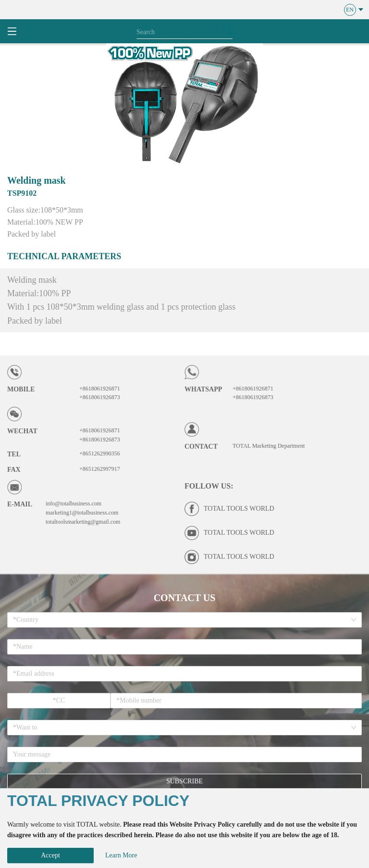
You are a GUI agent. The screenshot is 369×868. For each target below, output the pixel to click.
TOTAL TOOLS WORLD (239, 509)
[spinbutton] (59, 701)
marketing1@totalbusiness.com (82, 513)
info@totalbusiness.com (74, 503)
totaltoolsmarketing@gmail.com (83, 522)
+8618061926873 (100, 397)
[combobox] (181, 620)
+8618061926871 (100, 389)
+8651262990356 (100, 453)
